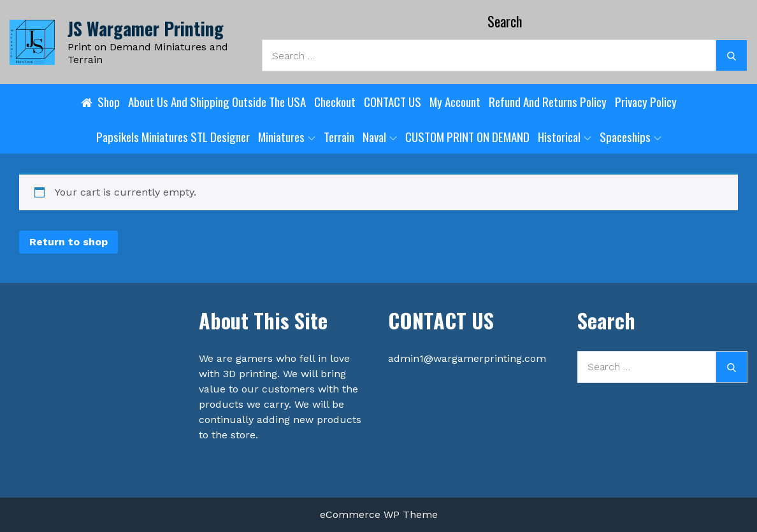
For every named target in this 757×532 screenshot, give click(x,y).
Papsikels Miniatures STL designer (173, 136)
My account (455, 101)
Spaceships (631, 136)
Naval (380, 136)
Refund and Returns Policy (548, 101)
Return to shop (68, 242)
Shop (109, 101)
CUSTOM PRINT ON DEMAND (467, 136)
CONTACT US (393, 101)
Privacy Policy (646, 101)
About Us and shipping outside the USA (217, 101)
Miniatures (287, 136)
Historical (565, 136)
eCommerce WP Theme (379, 514)
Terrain (339, 136)
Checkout (335, 101)
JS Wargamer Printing (146, 28)
